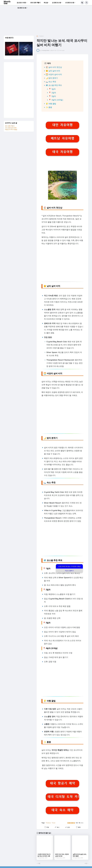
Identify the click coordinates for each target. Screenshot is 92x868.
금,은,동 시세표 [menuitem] (21, 3)
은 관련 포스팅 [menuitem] (70, 3)
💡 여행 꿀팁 (51, 104)
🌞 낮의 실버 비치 (53, 71)
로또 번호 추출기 (10, 126)
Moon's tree (7, 3)
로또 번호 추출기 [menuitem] (35, 3)
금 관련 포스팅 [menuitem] (57, 3)
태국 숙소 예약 (62, 810)
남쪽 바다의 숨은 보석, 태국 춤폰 (80, 855)
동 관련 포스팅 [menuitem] (22, 8)
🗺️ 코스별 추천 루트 (54, 85)
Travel (53, 823)
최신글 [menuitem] (46, 3)
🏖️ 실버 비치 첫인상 (54, 67)
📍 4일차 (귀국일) (56, 100)
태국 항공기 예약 (62, 783)
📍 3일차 (52, 96)
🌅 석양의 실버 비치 (54, 74)
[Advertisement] (46, 21)
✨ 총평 (49, 107)
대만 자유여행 (62, 125)
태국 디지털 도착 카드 (63, 797)
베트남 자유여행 (62, 138)
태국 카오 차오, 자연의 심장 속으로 (62, 855)
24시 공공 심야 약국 (11, 128)
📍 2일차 (52, 93)
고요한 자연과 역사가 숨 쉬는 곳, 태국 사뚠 (44, 855)
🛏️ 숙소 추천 (51, 82)
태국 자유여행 (62, 152)
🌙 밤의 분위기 (52, 78)
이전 (86, 863)
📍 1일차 (52, 89)
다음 (39, 863)
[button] (82, 3)
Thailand (41, 36)
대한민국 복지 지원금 (11, 129)
